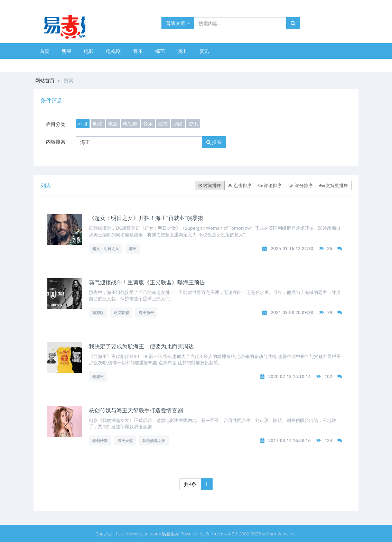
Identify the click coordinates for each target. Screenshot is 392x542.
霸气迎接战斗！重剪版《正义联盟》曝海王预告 (147, 282)
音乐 (138, 51)
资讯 (204, 51)
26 (330, 248)
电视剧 (113, 51)
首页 (45, 51)
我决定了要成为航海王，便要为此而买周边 (141, 346)
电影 (89, 51)
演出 (182, 51)
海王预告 (146, 313)
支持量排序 (334, 185)
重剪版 (98, 313)
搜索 (214, 142)
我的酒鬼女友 (154, 440)
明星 (67, 51)
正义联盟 (121, 313)
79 (330, 312)
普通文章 (178, 23)
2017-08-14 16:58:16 (290, 440)
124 (328, 440)
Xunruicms (216, 534)
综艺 (160, 51)
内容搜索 (56, 142)
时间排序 (210, 185)
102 (328, 376)
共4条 (190, 484)
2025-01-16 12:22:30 (292, 248)
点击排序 (240, 185)
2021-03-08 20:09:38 (292, 312)
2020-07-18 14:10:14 (290, 376)
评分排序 (300, 185)
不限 (83, 124)
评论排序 (270, 185)
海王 (133, 249)
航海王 (98, 376)
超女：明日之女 (106, 249)
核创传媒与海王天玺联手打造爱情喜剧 (136, 410)
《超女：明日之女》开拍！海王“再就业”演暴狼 (146, 218)
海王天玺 (125, 440)
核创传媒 (100, 440)
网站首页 (45, 80)
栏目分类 (56, 124)
